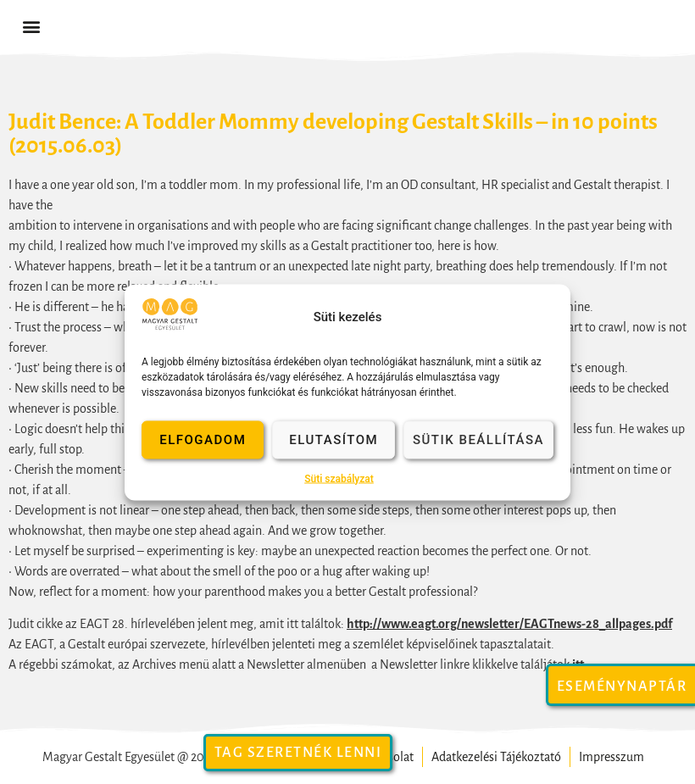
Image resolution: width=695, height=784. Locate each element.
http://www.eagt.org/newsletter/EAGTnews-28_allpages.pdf (509, 624)
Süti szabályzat (339, 478)
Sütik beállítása (478, 440)
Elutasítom (334, 440)
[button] (31, 27)
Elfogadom (203, 440)
